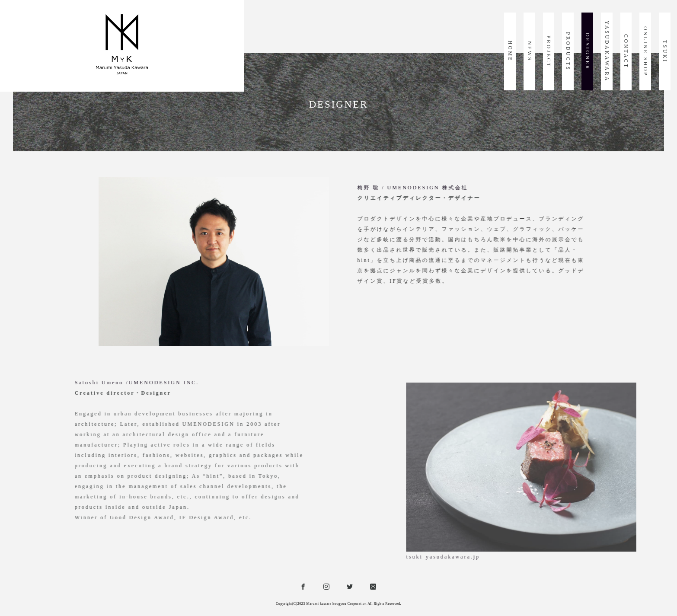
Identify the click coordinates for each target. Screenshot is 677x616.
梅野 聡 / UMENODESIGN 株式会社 (476, 188)
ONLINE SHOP (645, 51)
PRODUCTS (568, 51)
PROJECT (549, 52)
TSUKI (665, 52)
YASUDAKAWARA (607, 51)
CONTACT (626, 51)
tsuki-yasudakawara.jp (594, 557)
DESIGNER (588, 52)
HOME (510, 51)
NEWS (530, 51)
